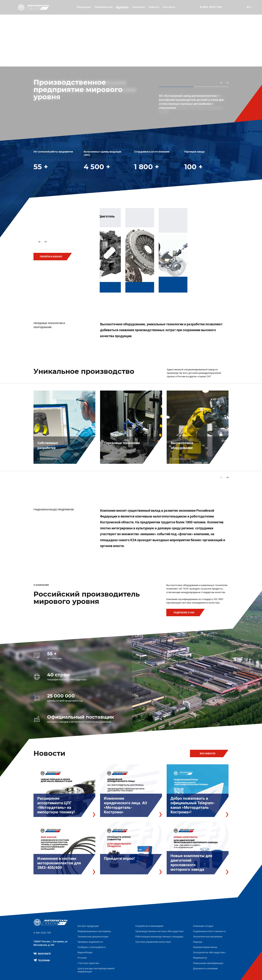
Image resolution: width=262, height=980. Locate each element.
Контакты (169, 7)
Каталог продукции (88, 926)
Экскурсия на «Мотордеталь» (209, 952)
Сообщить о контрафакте (92, 947)
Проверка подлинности (90, 942)
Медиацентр (200, 958)
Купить (122, 7)
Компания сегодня (203, 926)
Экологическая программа (208, 937)
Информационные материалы (94, 931)
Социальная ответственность (209, 931)
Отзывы (82, 958)
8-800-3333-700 (211, 7)
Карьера (198, 942)
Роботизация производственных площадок (159, 937)
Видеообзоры (85, 952)
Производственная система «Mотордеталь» (160, 931)
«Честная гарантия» (88, 963)
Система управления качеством (153, 942)
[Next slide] (227, 83)
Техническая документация (93, 937)
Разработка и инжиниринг (149, 926)
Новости (154, 7)
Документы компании (205, 968)
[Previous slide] (222, 83)
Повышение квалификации (208, 963)
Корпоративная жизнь (205, 947)
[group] (139, 249)
